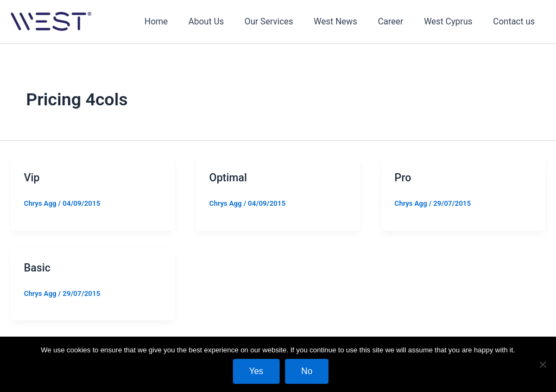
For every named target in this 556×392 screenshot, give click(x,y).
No (307, 371)
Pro (403, 178)
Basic (37, 267)
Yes (256, 371)
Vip (32, 178)
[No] (542, 364)
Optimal (228, 178)
